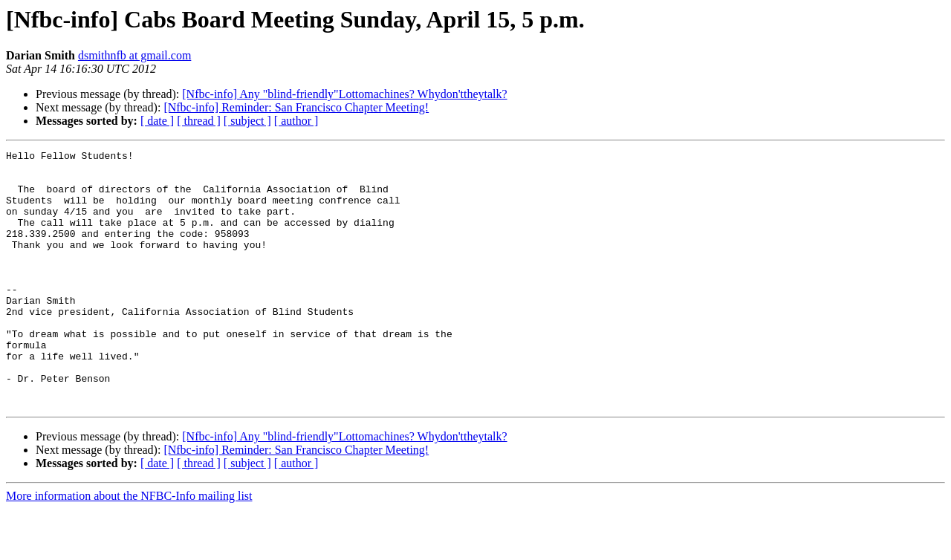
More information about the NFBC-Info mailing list (129, 547)
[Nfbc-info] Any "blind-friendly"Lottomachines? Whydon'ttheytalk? (344, 94)
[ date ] (157, 121)
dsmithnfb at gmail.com (134, 55)
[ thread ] (199, 121)
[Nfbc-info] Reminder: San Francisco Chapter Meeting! (296, 107)
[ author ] (296, 121)
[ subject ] (247, 121)
